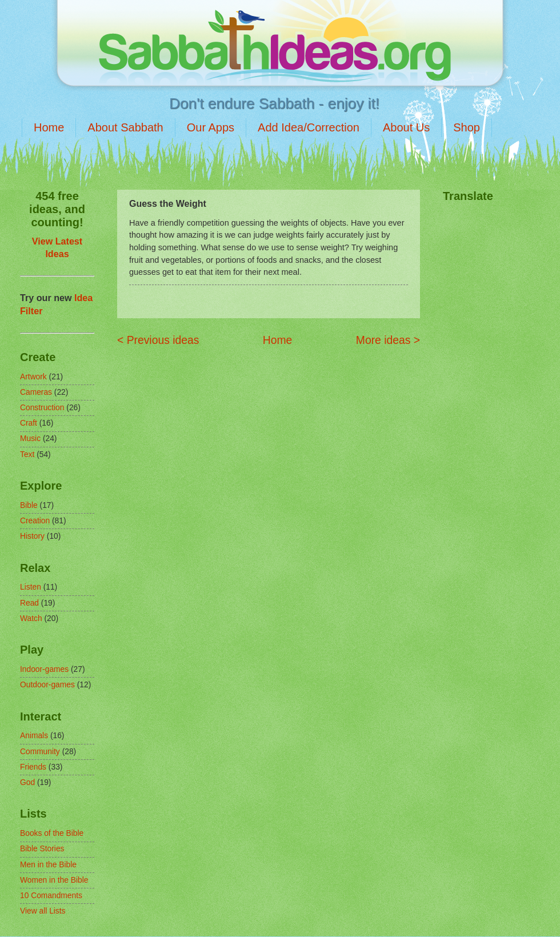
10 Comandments (51, 896)
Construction (42, 408)
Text (27, 455)
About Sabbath (125, 127)
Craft (29, 423)
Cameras (36, 392)
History (32, 536)
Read (29, 603)
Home (49, 127)
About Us (406, 127)
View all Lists (43, 911)
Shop (467, 127)
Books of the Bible (52, 833)
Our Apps (211, 127)
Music (30, 439)
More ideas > (388, 340)
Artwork (33, 377)
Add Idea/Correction (309, 127)
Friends (33, 767)
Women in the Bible (54, 880)
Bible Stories (42, 849)
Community (40, 752)
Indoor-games (44, 669)
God (27, 782)
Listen (31, 587)
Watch (31, 618)
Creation (35, 521)
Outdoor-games (47, 685)
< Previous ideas (158, 340)
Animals (34, 736)
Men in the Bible (48, 865)
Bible (29, 505)
